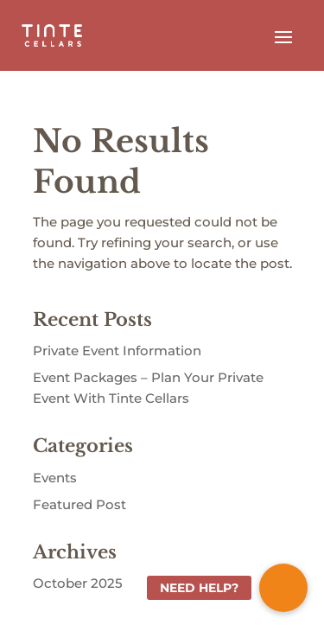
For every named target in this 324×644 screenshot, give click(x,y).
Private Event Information (117, 351)
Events (55, 478)
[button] (283, 588)
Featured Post (79, 504)
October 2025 (78, 583)
